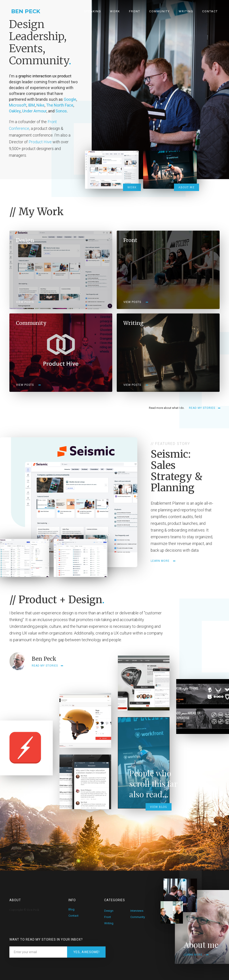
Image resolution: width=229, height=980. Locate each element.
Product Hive (41, 142)
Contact (210, 11)
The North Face (60, 105)
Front (135, 11)
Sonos (61, 111)
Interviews (137, 911)
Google (70, 99)
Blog (71, 909)
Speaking (93, 11)
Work (115, 11)
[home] (20, 9)
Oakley (15, 111)
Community (159, 11)
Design (109, 911)
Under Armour (34, 111)
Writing (186, 11)
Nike (40, 105)
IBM (31, 105)
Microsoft (18, 105)
